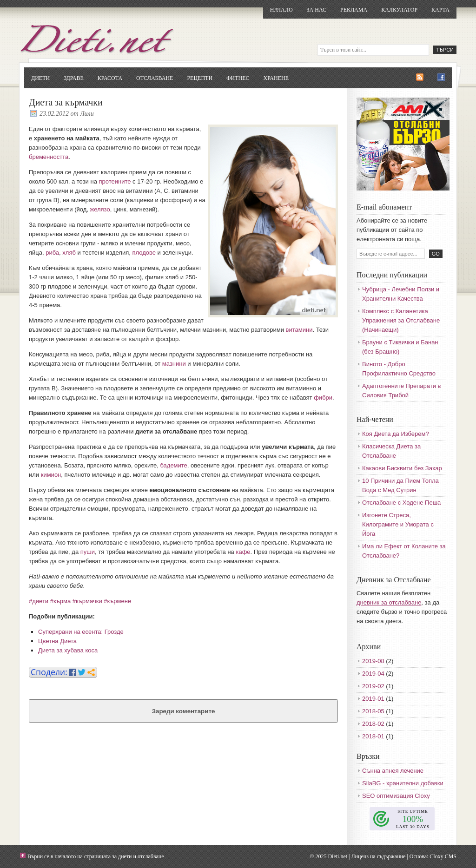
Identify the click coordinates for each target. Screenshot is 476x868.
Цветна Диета (57, 641)
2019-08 (373, 661)
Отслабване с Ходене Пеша (401, 503)
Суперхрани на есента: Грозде (81, 632)
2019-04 (373, 674)
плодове (144, 253)
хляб (69, 253)
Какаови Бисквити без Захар (402, 468)
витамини (299, 330)
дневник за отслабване (389, 602)
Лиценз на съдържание (378, 856)
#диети (39, 601)
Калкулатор (399, 10)
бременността (49, 157)
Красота (110, 78)
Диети (40, 78)
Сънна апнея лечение (393, 771)
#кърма (60, 601)
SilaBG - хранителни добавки (403, 783)
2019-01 (373, 699)
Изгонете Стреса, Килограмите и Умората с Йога (398, 524)
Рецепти (200, 78)
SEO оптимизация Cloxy (396, 796)
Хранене (276, 78)
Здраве (74, 78)
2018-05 (373, 711)
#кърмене (117, 601)
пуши (88, 552)
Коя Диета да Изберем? (396, 434)
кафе (243, 552)
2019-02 (373, 686)
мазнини (174, 364)
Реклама (354, 10)
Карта (440, 10)
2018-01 (373, 736)
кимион (51, 475)
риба (52, 253)
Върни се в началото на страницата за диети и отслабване (96, 856)
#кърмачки (87, 601)
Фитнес (238, 78)
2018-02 (373, 724)
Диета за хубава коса (68, 650)
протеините (115, 181)
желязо (100, 209)
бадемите (173, 465)
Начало (281, 10)
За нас (317, 10)
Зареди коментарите (184, 711)
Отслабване (155, 78)
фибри (323, 398)
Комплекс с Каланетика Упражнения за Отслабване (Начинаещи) (401, 320)
